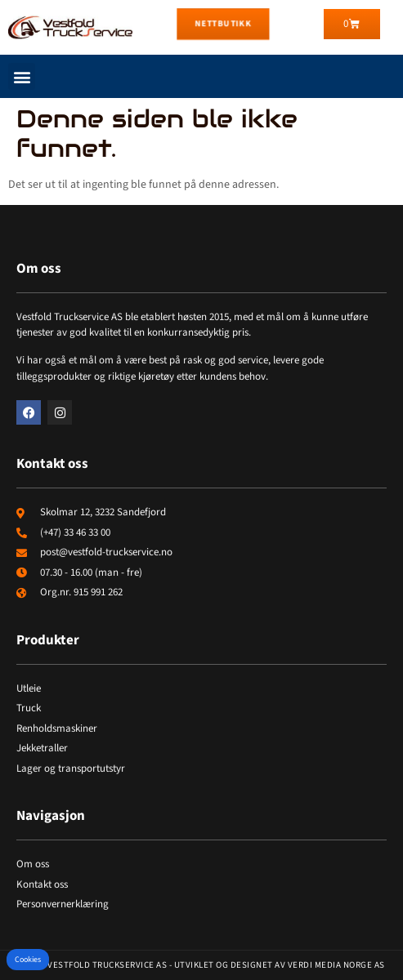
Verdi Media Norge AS (336, 965)
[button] (22, 76)
